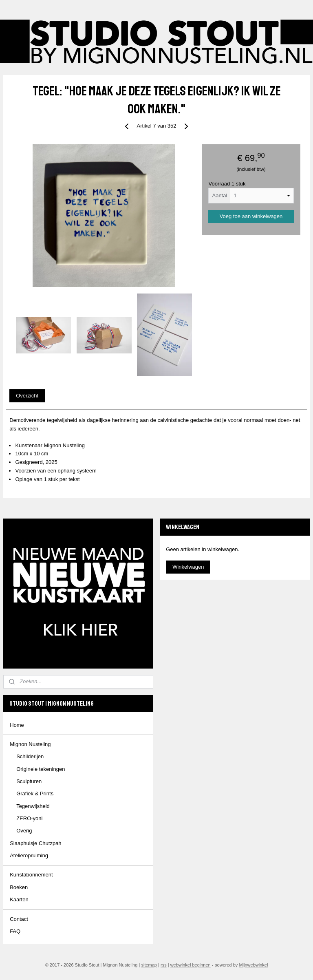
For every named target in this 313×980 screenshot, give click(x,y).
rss (164, 965)
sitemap (149, 965)
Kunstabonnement (31, 875)
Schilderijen (30, 756)
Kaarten (19, 899)
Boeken (19, 887)
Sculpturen (29, 781)
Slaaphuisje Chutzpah (35, 843)
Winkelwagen (188, 567)
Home (17, 725)
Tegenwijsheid (33, 806)
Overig (24, 831)
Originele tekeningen (41, 769)
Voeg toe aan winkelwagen (251, 217)
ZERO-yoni (29, 818)
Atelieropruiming (29, 855)
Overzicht (27, 396)
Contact (19, 919)
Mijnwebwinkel (253, 965)
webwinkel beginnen (191, 965)
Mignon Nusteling (30, 744)
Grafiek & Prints (35, 793)
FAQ (15, 931)
